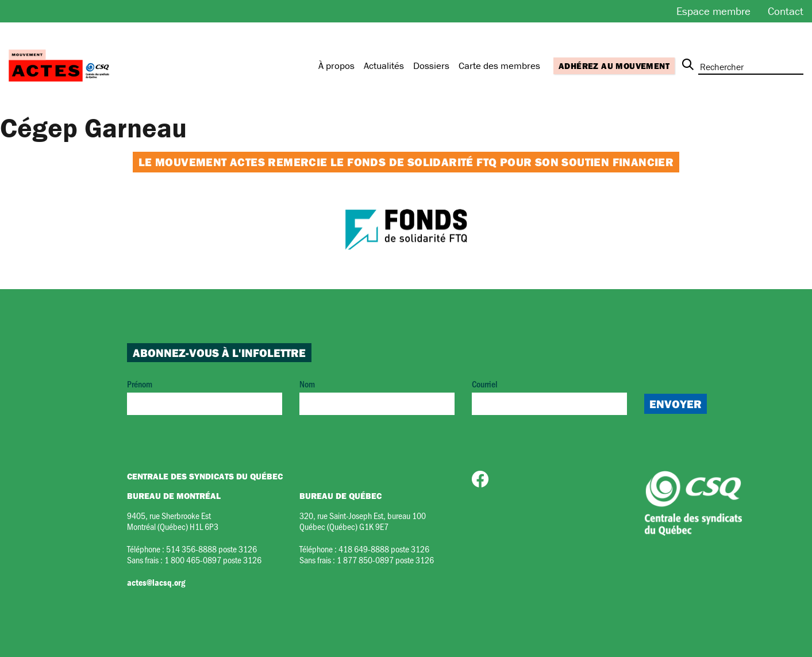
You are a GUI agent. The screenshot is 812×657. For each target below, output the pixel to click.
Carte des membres (499, 66)
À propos (336, 66)
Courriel (549, 396)
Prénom (205, 396)
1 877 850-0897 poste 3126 (385, 560)
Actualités (384, 66)
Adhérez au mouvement (614, 66)
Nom (377, 396)
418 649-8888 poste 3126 (384, 549)
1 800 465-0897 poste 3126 (213, 560)
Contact (786, 11)
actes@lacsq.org (156, 582)
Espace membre (713, 11)
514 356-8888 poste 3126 (211, 549)
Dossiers (431, 66)
